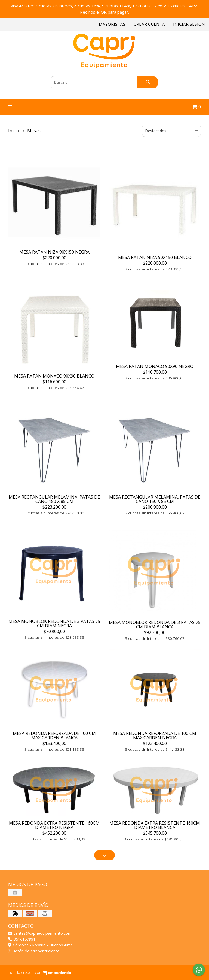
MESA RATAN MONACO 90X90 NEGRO (155, 366)
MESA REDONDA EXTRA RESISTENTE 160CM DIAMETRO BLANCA (155, 825)
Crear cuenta (149, 24)
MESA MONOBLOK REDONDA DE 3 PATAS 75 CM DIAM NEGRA (54, 623)
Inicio (14, 131)
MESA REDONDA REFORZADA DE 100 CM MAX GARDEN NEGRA (155, 735)
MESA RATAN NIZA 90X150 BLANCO (155, 257)
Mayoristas (112, 24)
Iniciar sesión (189, 24)
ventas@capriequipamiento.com (40, 933)
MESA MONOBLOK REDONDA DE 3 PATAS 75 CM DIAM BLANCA (155, 625)
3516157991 (22, 939)
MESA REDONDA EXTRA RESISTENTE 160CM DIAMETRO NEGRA (54, 825)
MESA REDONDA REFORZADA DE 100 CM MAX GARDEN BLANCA (54, 735)
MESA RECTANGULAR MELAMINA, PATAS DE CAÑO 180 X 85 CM (54, 499)
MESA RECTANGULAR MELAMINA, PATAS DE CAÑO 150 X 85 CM (155, 499)
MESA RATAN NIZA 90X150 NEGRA (54, 252)
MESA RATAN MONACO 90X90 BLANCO (54, 376)
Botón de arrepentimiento (34, 951)
